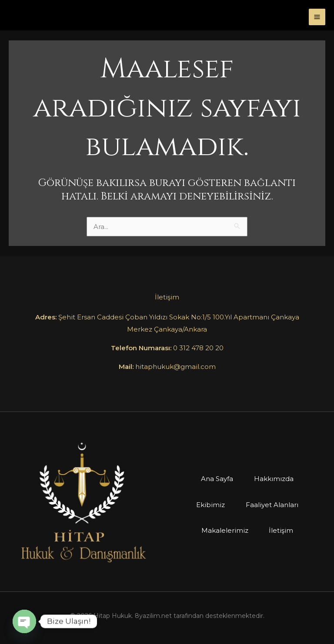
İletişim (281, 530)
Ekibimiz (210, 505)
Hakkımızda (274, 479)
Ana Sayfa (217, 479)
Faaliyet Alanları (272, 505)
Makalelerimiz (225, 530)
